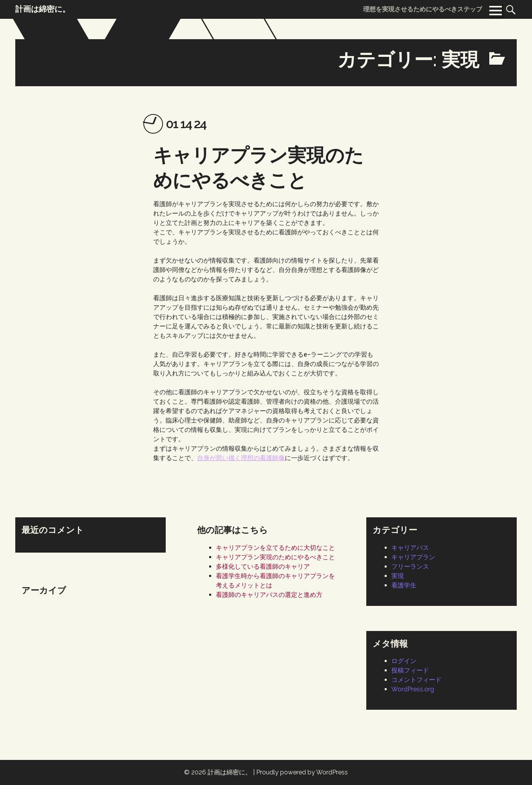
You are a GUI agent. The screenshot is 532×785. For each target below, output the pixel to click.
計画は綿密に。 (230, 772)
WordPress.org (413, 689)
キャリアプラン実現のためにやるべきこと (275, 557)
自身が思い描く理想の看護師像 (241, 458)
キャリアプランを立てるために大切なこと (275, 548)
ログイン (404, 661)
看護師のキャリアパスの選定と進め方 (269, 595)
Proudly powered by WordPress (302, 772)
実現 (398, 576)
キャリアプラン (413, 557)
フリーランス (410, 567)
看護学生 (404, 585)
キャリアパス (410, 548)
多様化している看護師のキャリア (263, 567)
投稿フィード (410, 670)
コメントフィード (416, 680)
